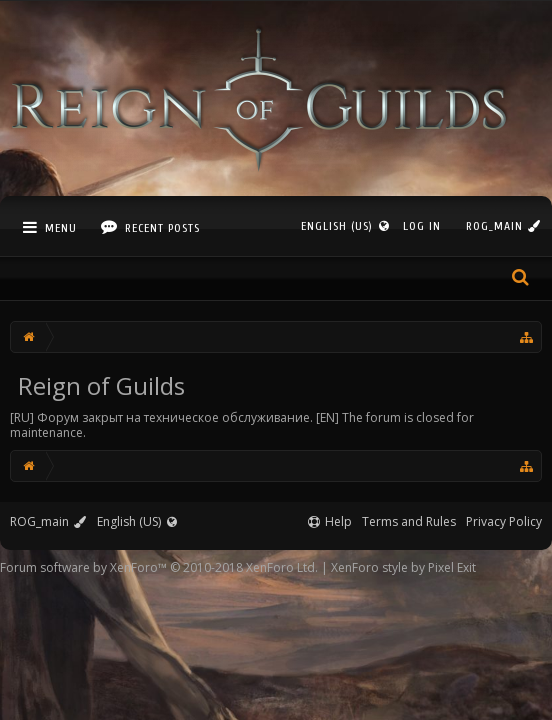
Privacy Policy (504, 521)
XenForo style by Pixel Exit (403, 567)
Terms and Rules (409, 521)
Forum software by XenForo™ (159, 567)
